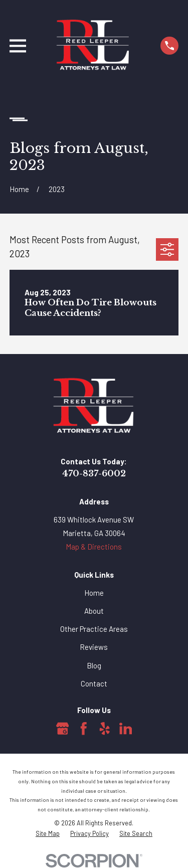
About (94, 611)
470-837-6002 (94, 474)
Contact (94, 683)
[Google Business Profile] (63, 729)
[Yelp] (105, 729)
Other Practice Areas (94, 629)
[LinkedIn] (126, 729)
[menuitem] (48, 833)
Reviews (94, 647)
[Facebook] (84, 729)
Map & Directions (94, 547)
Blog (94, 665)
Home (94, 593)
